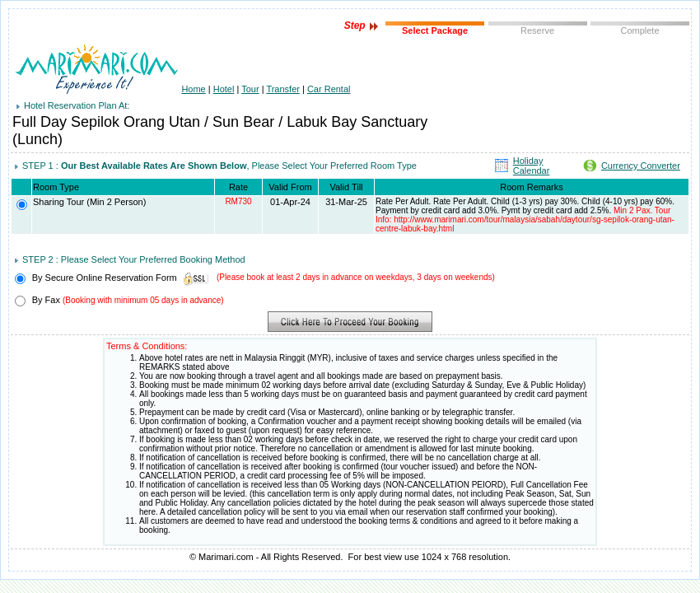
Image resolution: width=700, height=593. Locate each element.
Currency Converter (641, 166)
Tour (250, 89)
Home (193, 89)
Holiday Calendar (532, 166)
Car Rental (329, 89)
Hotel (224, 89)
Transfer (283, 89)
